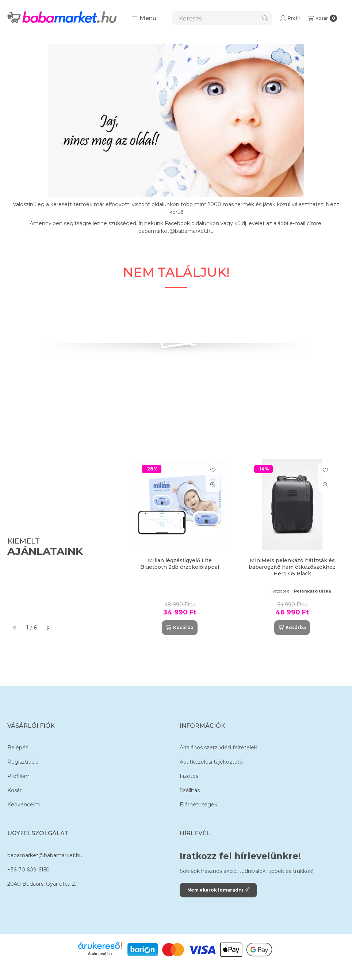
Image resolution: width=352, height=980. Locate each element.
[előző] (15, 628)
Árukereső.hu (100, 954)
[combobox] (222, 18)
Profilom (18, 776)
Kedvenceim (24, 805)
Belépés (18, 748)
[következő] (48, 628)
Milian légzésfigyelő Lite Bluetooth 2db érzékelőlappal (180, 564)
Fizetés (189, 776)
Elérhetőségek (198, 805)
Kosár (14, 790)
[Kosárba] (180, 628)
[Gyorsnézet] (213, 485)
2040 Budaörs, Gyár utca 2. (42, 884)
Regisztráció (23, 762)
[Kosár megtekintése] (322, 18)
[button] (144, 18)
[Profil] (290, 18)
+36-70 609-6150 (28, 870)
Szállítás (190, 790)
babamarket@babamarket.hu (45, 855)
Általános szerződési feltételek (218, 748)
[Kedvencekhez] (213, 470)
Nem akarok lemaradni (218, 890)
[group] (236, 547)
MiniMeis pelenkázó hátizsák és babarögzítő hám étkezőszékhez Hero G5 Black (292, 567)
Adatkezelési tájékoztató (211, 762)
